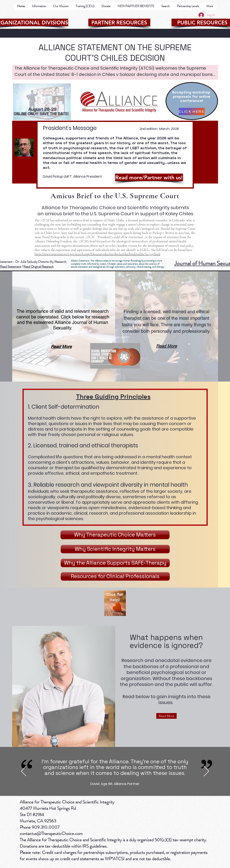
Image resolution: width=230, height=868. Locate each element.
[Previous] (24, 772)
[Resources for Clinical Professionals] (115, 576)
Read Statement (11, 266)
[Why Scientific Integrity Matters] (115, 549)
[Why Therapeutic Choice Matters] (115, 535)
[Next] (206, 772)
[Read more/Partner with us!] (149, 177)
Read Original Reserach (38, 266)
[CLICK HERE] (192, 112)
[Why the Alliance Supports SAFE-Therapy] (115, 563)
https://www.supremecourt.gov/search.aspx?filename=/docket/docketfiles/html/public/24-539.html (97, 254)
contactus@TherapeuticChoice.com (51, 834)
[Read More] (166, 716)
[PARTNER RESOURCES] (119, 22)
